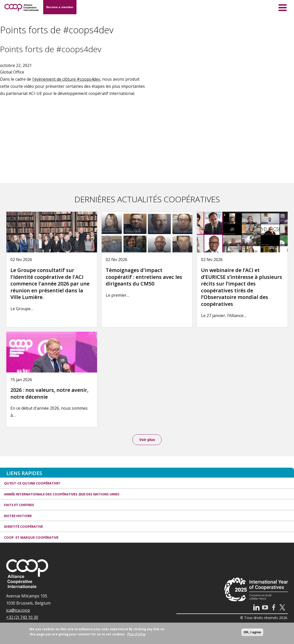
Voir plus (147, 440)
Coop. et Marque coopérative (31, 538)
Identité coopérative (24, 527)
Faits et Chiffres (19, 506)
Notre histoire (18, 516)
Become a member (60, 7)
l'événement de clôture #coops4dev (66, 79)
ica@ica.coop (18, 611)
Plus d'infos (136, 634)
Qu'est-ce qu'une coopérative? (32, 484)
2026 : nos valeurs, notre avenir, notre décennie (49, 393)
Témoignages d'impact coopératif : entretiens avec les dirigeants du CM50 (144, 277)
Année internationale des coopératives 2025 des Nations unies (62, 495)
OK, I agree (252, 632)
